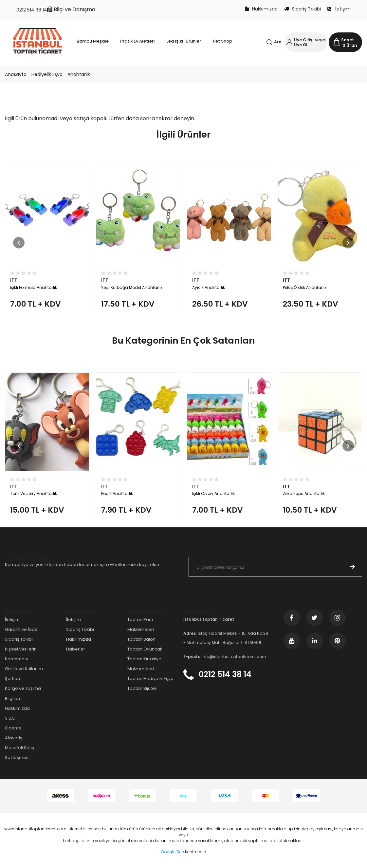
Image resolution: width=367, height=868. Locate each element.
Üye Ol (301, 45)
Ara (278, 42)
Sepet (348, 40)
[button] (19, 243)
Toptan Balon (141, 639)
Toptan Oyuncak (145, 649)
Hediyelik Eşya (47, 74)
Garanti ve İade (21, 629)
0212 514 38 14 (32, 10)
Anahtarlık (79, 74)
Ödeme (13, 728)
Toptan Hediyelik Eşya (150, 679)
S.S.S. (10, 718)
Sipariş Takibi (303, 9)
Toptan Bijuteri (142, 688)
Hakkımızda (261, 9)
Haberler (76, 649)
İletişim (339, 9)
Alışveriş (14, 738)
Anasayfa (16, 74)
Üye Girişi (304, 40)
